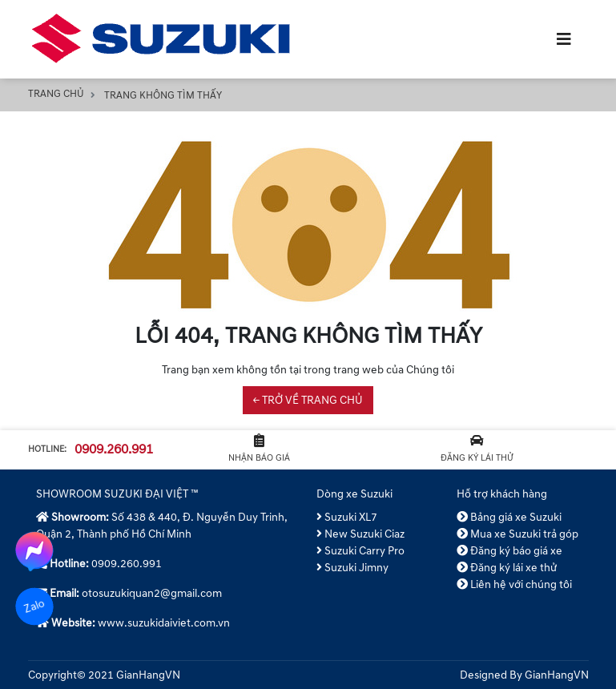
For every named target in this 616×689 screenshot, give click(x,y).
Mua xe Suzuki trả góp (518, 534)
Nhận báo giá (259, 449)
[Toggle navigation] (564, 39)
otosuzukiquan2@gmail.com (152, 593)
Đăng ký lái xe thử (507, 568)
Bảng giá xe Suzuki (509, 517)
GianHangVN (557, 675)
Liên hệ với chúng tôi (515, 584)
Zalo (34, 606)
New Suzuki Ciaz (361, 534)
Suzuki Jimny (353, 568)
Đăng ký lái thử (477, 449)
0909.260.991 (114, 449)
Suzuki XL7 (347, 517)
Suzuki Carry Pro (361, 551)
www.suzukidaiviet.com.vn (164, 623)
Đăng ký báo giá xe (510, 551)
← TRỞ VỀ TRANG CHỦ (308, 400)
